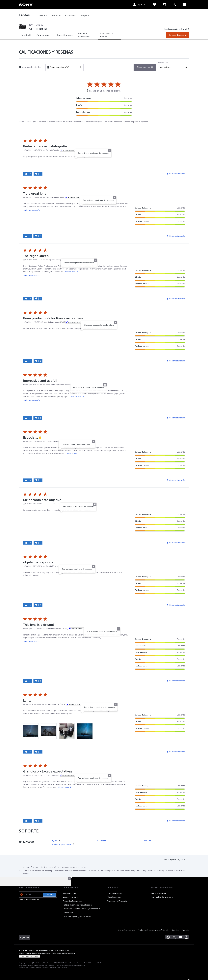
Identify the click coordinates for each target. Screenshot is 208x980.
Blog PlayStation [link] (114, 897)
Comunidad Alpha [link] (115, 893)
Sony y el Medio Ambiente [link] (162, 897)
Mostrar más (70, 272)
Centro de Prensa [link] (158, 893)
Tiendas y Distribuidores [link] (29, 900)
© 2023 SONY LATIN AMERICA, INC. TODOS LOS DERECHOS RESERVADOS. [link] (47, 953)
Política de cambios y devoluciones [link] (78, 905)
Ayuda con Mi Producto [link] (117, 901)
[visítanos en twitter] (174, 937)
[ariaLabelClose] (184, 5)
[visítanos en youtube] (180, 937)
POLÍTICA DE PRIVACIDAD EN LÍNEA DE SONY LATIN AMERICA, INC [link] (44, 951)
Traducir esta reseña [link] (32, 210)
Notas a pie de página (174, 859)
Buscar (49, 895)
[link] (26, 4)
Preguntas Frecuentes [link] (72, 901)
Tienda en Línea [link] (70, 893)
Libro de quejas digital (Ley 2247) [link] (77, 916)
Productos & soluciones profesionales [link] (154, 930)
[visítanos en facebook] (168, 937)
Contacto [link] (185, 930)
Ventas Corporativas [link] (126, 930)
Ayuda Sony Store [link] (71, 897)
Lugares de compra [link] (178, 35)
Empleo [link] (175, 930)
